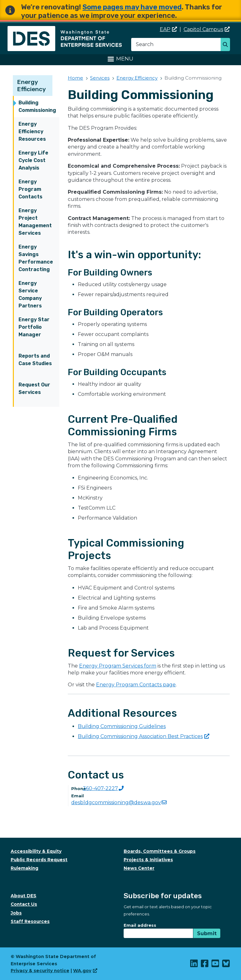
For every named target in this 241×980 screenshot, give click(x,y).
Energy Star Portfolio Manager (34, 327)
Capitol (207, 29)
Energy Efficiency (32, 86)
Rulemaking (24, 868)
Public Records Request (39, 860)
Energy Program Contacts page (136, 685)
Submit (207, 933)
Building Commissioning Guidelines (122, 726)
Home (75, 78)
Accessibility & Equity (36, 851)
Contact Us (24, 904)
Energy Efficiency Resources (32, 131)
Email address (140, 925)
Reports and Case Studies (35, 360)
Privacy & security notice (40, 971)
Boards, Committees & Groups (160, 851)
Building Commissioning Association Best (144, 736)
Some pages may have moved (132, 7)
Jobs (16, 913)
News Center (139, 868)
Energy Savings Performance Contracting (36, 258)
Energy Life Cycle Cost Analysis (33, 160)
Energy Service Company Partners (30, 294)
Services (100, 78)
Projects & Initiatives (148, 860)
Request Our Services (34, 388)
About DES (24, 896)
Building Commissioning (37, 106)
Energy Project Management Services (35, 222)
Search (227, 45)
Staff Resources (30, 921)
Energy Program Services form (118, 666)
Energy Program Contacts (30, 189)
